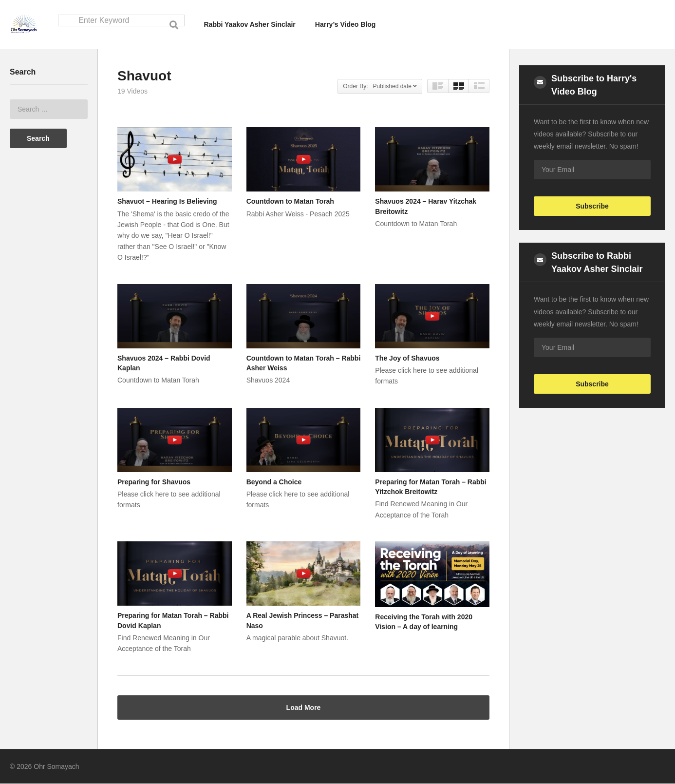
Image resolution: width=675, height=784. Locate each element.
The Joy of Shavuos (407, 358)
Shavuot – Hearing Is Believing (167, 202)
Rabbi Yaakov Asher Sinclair (250, 24)
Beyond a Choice (274, 482)
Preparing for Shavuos (154, 482)
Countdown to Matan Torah (290, 202)
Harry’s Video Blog (345, 24)
